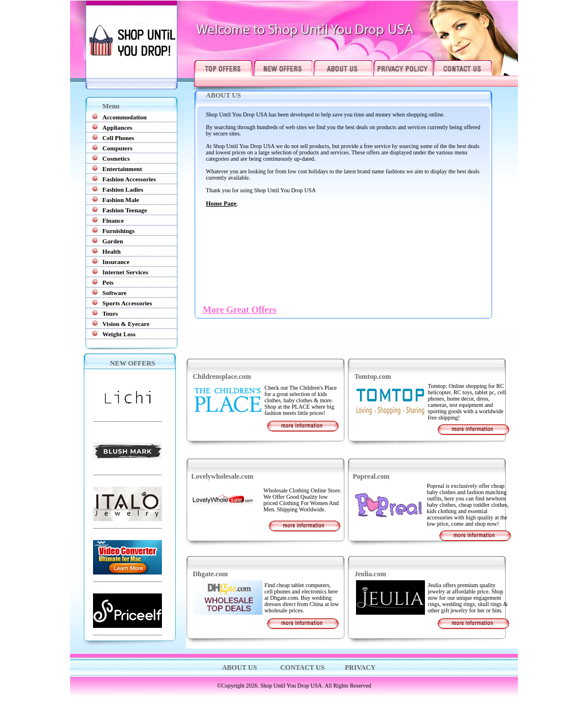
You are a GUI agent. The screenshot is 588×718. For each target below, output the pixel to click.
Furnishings (118, 231)
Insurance (116, 262)
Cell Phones (118, 138)
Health (111, 251)
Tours (110, 313)
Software (114, 293)
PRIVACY (361, 667)
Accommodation (124, 117)
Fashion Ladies (123, 189)
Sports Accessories (127, 303)
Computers (117, 148)
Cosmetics (116, 158)
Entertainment (122, 169)
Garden (113, 241)
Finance (113, 220)
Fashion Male (121, 200)
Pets (108, 282)
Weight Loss (119, 334)
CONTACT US (301, 667)
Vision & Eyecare (126, 324)
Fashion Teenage (125, 210)
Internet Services (125, 272)
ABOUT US (240, 667)
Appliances (117, 127)
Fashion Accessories (129, 179)
